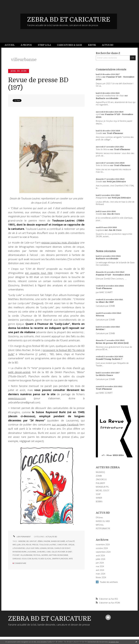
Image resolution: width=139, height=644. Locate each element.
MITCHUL (100, 525)
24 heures (41, 552)
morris (45, 555)
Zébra (99, 77)
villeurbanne (26, 555)
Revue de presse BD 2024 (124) (112, 343)
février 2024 (101, 577)
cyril (98, 114)
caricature (62, 545)
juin (19, 545)
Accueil (10, 45)
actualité (70, 541)
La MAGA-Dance (104, 375)
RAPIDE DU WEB (103, 521)
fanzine (47, 541)
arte (71, 559)
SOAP (98, 494)
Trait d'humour (115, 133)
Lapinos (100, 230)
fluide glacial (45, 559)
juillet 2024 (101, 559)
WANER (99, 498)
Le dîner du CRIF (105, 302)
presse (35, 545)
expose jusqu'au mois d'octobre (60, 243)
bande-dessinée (58, 541)
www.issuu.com (17, 398)
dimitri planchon (60, 559)
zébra (40, 541)
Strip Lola (44, 45)
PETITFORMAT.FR (103, 528)
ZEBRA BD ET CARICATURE (69, 20)
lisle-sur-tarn (32, 548)
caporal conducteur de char (110, 96)
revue (29, 545)
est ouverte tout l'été (39, 273)
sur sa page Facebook (65, 425)
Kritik (92, 45)
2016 (23, 545)
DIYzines (99, 517)
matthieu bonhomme (59, 555)
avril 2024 (100, 570)
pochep (16, 555)
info (15, 545)
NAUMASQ (100, 472)
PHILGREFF (100, 483)
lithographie (19, 548)
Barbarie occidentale (107, 98)
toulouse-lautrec (48, 545)
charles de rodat (62, 548)
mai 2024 (100, 566)
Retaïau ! (100, 329)
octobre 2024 (102, 548)
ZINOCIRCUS (101, 479)
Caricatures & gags (69, 45)
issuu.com (26, 559)
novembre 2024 (103, 545)
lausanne (32, 552)
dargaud (17, 559)
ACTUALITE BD (51, 537)
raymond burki (19, 552)
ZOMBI (99, 476)
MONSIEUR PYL (102, 487)
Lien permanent (22, 537)
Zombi (99, 133)
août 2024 (100, 556)
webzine (22, 541)
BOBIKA (99, 501)
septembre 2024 (103, 552)
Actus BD (108, 45)
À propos (26, 45)
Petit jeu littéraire (116, 182)
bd (28, 541)
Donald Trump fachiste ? (109, 359)
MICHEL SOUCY (102, 490)
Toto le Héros (103, 149)
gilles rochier (58, 552)
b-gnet (69, 552)
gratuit (33, 541)
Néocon (100, 316)
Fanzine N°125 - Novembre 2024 (113, 275)
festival (37, 555)
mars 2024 (101, 574)
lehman (43, 548)
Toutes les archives (109, 582)
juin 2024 (100, 563)
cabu (49, 552)
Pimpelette (102, 198)
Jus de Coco (113, 214)
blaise (35, 559)
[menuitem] (11, 45)
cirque (71, 545)
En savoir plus (114, 642)
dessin (50, 548)
